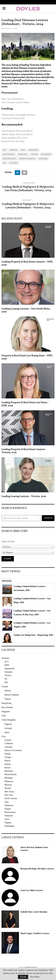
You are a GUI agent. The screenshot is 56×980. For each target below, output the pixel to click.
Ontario (8, 699)
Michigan (9, 778)
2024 (4, 150)
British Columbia (12, 695)
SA (6, 679)
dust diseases (9, 154)
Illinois (7, 761)
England (8, 724)
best (23, 150)
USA (4, 737)
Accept (23, 977)
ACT (7, 662)
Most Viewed (7, 581)
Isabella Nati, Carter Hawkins (34, 912)
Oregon (8, 809)
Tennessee (9, 816)
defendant (33, 150)
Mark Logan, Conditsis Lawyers (35, 933)
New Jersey (9, 792)
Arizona (8, 740)
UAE (4, 716)
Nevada (8, 788)
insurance (23, 154)
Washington (9, 826)
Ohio (7, 802)
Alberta (8, 691)
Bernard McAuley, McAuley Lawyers (37, 869)
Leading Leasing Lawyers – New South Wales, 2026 (26, 310)
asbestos (14, 150)
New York (9, 795)
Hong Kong (6, 703)
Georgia (8, 757)
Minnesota (9, 781)
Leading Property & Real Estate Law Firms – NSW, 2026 (25, 404)
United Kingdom (9, 720)
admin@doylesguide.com (31, 967)
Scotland (8, 728)
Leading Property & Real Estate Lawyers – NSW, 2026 (27, 263)
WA (6, 682)
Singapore (6, 712)
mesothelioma (9, 159)
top (4, 163)
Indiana (8, 764)
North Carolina (11, 798)
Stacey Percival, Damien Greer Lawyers (34, 849)
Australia (5, 658)
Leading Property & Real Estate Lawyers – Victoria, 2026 (24, 451)
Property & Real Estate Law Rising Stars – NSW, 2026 (27, 357)
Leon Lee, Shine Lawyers (32, 890)
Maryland (9, 771)
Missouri (8, 785)
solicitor (43, 159)
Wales (7, 732)
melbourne (46, 154)
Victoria (14, 163)
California (9, 743)
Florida (7, 754)
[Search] (21, 518)
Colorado (8, 747)
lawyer (34, 154)
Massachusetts (11, 774)
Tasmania (8, 672)
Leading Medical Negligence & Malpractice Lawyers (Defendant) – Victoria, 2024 (28, 206)
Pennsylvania (10, 812)
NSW (7, 665)
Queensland (9, 669)
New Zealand (7, 707)
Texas (7, 819)
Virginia (8, 823)
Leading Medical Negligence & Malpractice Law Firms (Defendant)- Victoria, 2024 (28, 189)
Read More (35, 977)
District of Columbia (13, 750)
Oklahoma (9, 805)
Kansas (7, 768)
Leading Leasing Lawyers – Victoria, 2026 (24, 496)
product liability (27, 159)
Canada (5, 686)
